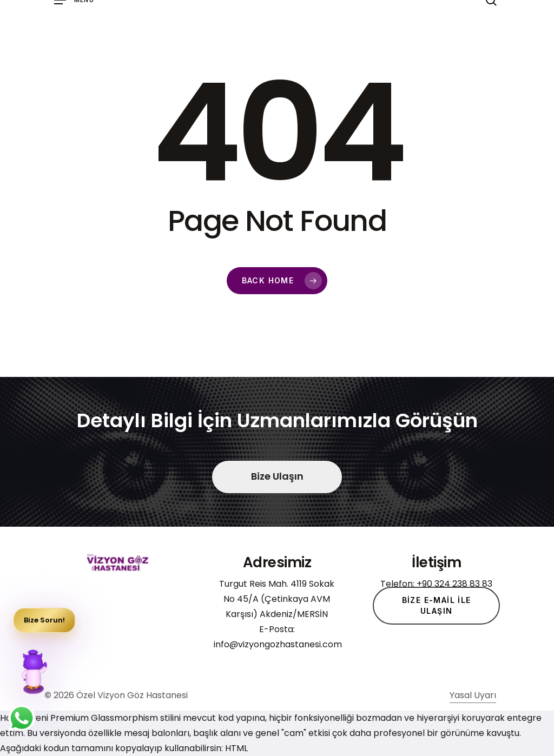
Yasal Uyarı (473, 706)
